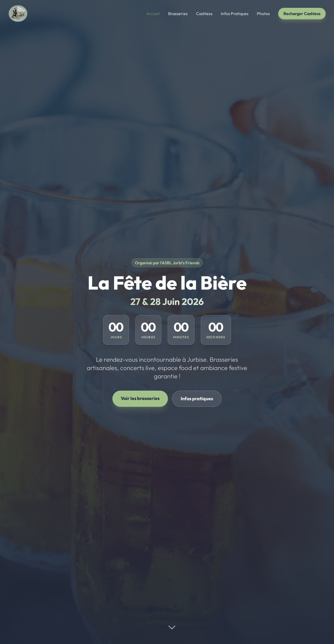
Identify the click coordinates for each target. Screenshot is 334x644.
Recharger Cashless (302, 14)
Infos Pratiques (235, 14)
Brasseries (178, 14)
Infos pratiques (197, 399)
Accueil (153, 14)
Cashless (204, 14)
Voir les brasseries (140, 398)
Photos (263, 14)
